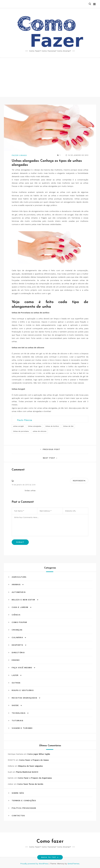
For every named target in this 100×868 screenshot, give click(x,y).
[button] (90, 4)
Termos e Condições (24, 800)
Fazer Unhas (19, 155)
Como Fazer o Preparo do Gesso (34, 760)
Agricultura (19, 577)
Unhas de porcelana (21, 431)
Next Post (49, 458)
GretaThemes (73, 864)
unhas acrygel (18, 426)
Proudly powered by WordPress (35, 864)
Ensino (16, 660)
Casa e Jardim (20, 607)
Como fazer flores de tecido (30, 784)
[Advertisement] (50, 77)
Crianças (17, 630)
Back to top (50, 857)
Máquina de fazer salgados (30, 766)
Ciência (16, 615)
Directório (18, 652)
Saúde (15, 705)
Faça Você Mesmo (22, 668)
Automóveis (19, 592)
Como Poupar (19, 622)
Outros (16, 683)
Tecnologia (19, 713)
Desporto (17, 645)
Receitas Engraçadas (24, 698)
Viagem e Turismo (22, 728)
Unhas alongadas (35, 426)
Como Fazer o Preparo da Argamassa (35, 778)
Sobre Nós (18, 793)
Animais (16, 584)
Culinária (17, 637)
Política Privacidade (24, 808)
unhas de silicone (40, 431)
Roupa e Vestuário (23, 690)
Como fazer (50, 841)
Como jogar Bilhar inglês (39, 754)
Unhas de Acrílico (52, 426)
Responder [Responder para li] (78, 481)
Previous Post (51, 449)
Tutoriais (17, 721)
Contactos (18, 816)
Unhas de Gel (68, 426)
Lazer (15, 675)
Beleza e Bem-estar (23, 600)
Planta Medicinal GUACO (27, 772)
